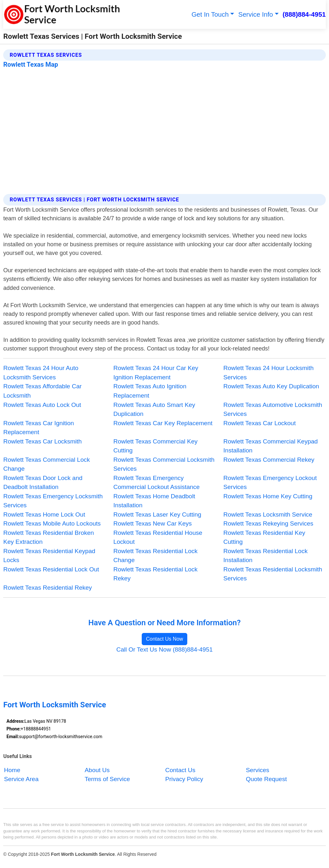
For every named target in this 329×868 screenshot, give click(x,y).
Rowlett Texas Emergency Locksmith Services (53, 501)
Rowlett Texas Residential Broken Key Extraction (49, 537)
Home (12, 770)
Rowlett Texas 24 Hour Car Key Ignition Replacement (156, 373)
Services (258, 770)
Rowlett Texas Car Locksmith (42, 441)
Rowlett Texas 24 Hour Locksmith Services (269, 373)
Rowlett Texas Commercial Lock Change (46, 464)
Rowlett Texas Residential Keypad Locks (49, 556)
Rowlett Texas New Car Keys (152, 523)
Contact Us (180, 770)
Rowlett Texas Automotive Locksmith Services (273, 409)
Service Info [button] (256, 14)
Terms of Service (107, 779)
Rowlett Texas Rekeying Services (269, 523)
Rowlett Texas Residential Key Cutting (264, 537)
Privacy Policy (184, 779)
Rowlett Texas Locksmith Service (268, 514)
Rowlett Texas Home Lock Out (44, 514)
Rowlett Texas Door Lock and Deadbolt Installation (43, 483)
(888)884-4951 (304, 14)
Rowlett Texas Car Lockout (260, 423)
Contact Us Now (164, 639)
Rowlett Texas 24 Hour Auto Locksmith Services (41, 373)
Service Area (21, 779)
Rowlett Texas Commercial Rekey (269, 460)
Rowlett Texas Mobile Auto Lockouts (52, 523)
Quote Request (266, 779)
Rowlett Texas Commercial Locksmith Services (164, 464)
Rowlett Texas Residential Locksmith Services (273, 574)
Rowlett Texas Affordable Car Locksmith (42, 391)
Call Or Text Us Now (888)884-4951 (165, 649)
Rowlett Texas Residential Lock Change (155, 556)
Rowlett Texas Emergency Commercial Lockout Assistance (156, 483)
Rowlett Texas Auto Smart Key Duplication (154, 409)
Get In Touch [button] (210, 14)
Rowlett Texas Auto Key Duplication (271, 386)
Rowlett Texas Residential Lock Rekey (155, 574)
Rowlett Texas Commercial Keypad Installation (271, 446)
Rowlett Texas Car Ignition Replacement (38, 428)
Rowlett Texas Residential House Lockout (158, 537)
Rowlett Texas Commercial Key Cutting (155, 446)
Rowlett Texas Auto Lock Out (42, 405)
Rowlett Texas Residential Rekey (47, 588)
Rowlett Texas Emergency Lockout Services (270, 483)
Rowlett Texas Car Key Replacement (163, 423)
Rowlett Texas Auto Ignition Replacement (150, 391)
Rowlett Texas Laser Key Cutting (157, 514)
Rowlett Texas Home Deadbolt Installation (154, 501)
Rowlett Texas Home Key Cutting (268, 496)
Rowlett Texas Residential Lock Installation (266, 556)
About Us (97, 770)
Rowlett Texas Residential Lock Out (51, 569)
